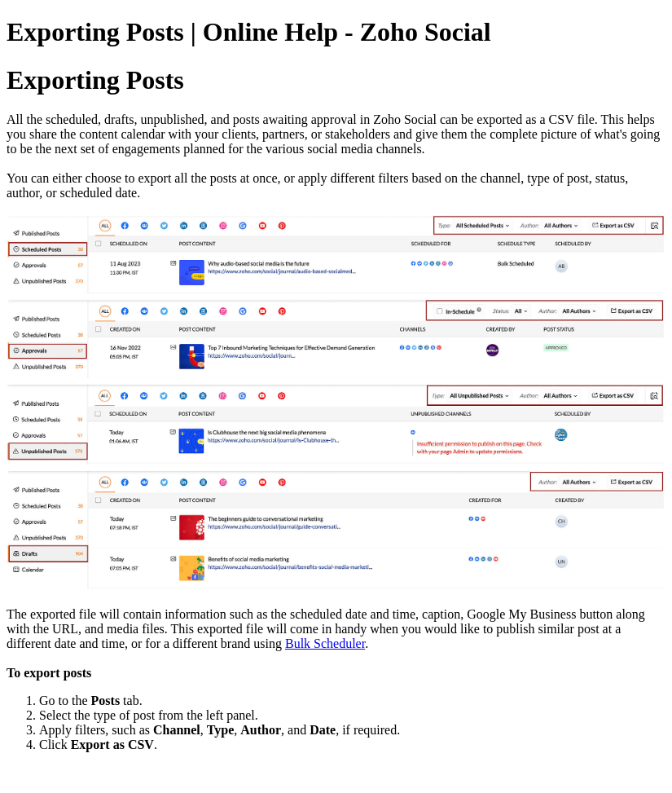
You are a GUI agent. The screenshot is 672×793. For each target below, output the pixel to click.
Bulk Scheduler (325, 643)
